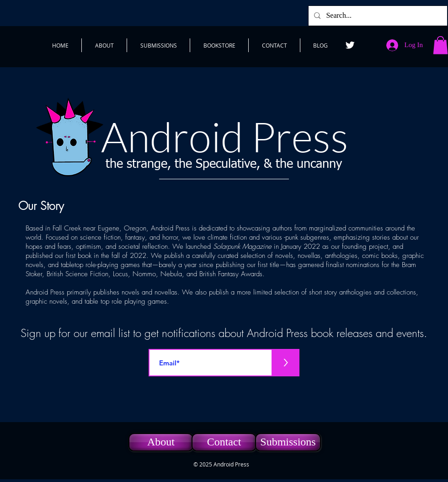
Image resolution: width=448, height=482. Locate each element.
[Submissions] (288, 442)
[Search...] (377, 16)
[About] (161, 442)
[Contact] (224, 442)
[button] (440, 45)
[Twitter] (350, 45)
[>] (286, 363)
